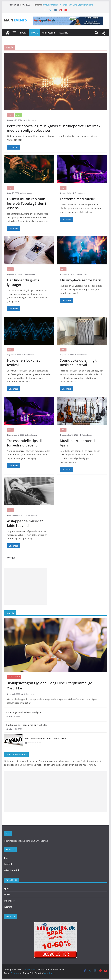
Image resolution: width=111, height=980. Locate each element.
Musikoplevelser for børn (81, 280)
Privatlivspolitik (12, 870)
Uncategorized (14, 677)
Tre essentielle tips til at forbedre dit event (26, 443)
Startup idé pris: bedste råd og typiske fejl (27, 725)
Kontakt (8, 864)
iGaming (64, 33)
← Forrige (9, 558)
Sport (23, 33)
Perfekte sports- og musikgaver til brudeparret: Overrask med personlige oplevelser (54, 128)
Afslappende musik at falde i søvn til (25, 523)
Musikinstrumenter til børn (78, 443)
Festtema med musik (77, 199)
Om (6, 858)
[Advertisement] (26, 586)
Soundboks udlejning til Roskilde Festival (79, 362)
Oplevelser (49, 33)
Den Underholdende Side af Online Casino (46, 739)
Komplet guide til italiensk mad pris (24, 712)
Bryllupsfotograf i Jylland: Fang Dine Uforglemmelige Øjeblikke (49, 685)
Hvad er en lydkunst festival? (23, 362)
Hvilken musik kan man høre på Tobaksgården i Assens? (26, 203)
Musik (35, 33)
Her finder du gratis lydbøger (23, 282)
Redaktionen (31, 120)
